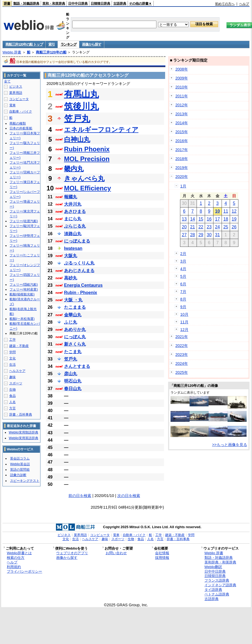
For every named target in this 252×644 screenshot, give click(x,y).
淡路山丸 (73, 234)
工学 (12, 340)
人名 (12, 402)
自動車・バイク (21, 111)
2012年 (182, 105)
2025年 (182, 372)
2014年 (182, 123)
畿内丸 (74, 169)
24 (218, 227)
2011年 (182, 96)
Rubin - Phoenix (81, 293)
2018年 (182, 159)
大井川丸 (73, 204)
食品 (12, 396)
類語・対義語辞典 (26, 4)
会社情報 (162, 553)
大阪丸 (71, 256)
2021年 (182, 337)
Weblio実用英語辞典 (23, 438)
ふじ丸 (71, 322)
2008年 (182, 69)
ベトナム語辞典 (217, 594)
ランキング (69, 44)
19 (234, 219)
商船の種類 (18, 123)
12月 (184, 330)
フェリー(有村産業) (24, 289)
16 (209, 219)
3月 (183, 261)
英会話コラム (20, 458)
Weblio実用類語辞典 (23, 432)
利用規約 (14, 567)
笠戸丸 (77, 119)
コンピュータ (19, 99)
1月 (183, 186)
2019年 (182, 168)
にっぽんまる (77, 241)
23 (209, 227)
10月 (184, 314)
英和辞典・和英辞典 (220, 562)
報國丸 (71, 197)
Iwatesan (73, 248)
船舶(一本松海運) (22, 319)
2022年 (182, 346)
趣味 (12, 377)
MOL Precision (87, 159)
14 (193, 219)
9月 (183, 307)
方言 (12, 408)
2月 (183, 254)
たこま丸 (73, 352)
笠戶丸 (71, 359)
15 (201, 219)
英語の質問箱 (20, 470)
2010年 (182, 87)
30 (209, 235)
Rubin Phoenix (87, 149)
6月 (183, 284)
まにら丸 (73, 219)
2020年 (182, 177)
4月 (183, 269)
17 (218, 219)
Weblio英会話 (20, 464)
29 (201, 235)
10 (218, 211)
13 (184, 219)
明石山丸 (73, 381)
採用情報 (162, 558)
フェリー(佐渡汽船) (24, 221)
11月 (184, 322)
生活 (12, 365)
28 (193, 235)
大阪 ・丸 (73, 300)
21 (193, 227)
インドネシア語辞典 (220, 585)
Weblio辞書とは (19, 553)
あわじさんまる (79, 271)
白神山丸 (77, 139)
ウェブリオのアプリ (72, 553)
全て (7, 81)
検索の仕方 (16, 558)
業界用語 (16, 93)
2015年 (182, 132)
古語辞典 (120, 4)
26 (234, 227)
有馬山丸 (81, 94)
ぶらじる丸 (75, 226)
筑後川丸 (81, 106)
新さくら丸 (75, 344)
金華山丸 (73, 315)
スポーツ (16, 383)
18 (226, 219)
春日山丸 (73, 389)
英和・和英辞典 (54, 4)
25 (226, 227)
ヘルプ (244, 4)
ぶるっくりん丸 (79, 263)
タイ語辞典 (213, 590)
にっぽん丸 (75, 337)
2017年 (182, 150)
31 (218, 235)
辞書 (7, 4)
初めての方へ (225, 4)
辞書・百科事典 (21, 415)
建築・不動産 (19, 346)
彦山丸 (71, 374)
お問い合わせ (116, 553)
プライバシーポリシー (24, 571)
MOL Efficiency (88, 188)
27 (184, 235)
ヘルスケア (17, 371)
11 (226, 211)
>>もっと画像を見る (230, 445)
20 (184, 227)
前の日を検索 (80, 496)
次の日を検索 (129, 496)
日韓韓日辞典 (100, 4)
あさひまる (75, 211)
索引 (51, 44)
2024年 (182, 364)
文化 (12, 358)
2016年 (182, 141)
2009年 (182, 78)
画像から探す (92, 44)
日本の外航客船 (21, 128)
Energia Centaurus (83, 285)
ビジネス (16, 87)
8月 (183, 299)
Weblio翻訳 (213, 567)
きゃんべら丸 (84, 178)
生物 (12, 390)
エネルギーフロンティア (101, 130)
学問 (12, 352)
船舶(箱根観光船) (22, 294)
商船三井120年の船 (51, 52)
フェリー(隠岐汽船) (24, 285)
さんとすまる (77, 366)
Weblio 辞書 (12, 52)
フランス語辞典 (217, 580)
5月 (183, 276)
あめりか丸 (75, 329)
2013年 (182, 114)
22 (201, 227)
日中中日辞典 (78, 4)
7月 (183, 292)
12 (234, 211)
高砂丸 (71, 278)
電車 (12, 105)
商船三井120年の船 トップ (24, 44)
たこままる (75, 307)
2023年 (182, 355)
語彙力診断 (18, 475)
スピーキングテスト (25, 481)
